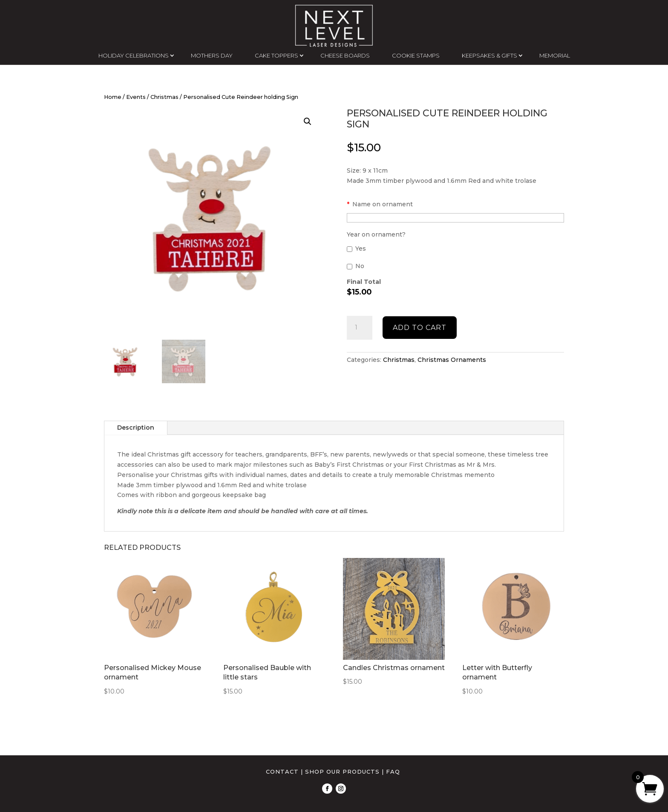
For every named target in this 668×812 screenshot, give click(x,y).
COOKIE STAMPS (416, 55)
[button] (308, 121)
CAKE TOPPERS (276, 55)
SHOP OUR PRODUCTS (342, 772)
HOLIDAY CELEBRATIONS (134, 55)
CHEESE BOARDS (345, 55)
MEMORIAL (555, 55)
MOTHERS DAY (212, 55)
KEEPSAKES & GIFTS (489, 55)
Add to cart (420, 328)
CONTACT (282, 772)
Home (113, 97)
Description (136, 428)
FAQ (393, 772)
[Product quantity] (360, 328)
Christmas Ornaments (452, 360)
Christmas (164, 97)
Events (136, 97)
